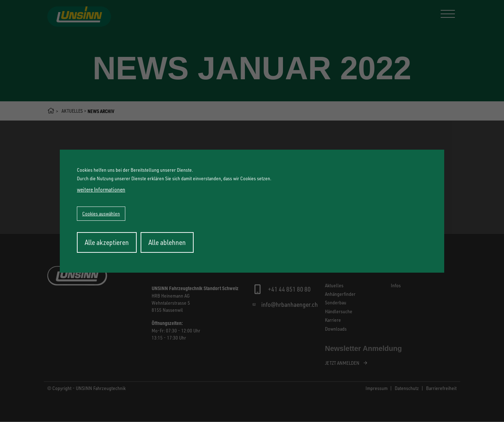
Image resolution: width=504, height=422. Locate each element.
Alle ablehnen (167, 242)
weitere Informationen (101, 189)
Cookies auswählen (101, 213)
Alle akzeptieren (107, 242)
